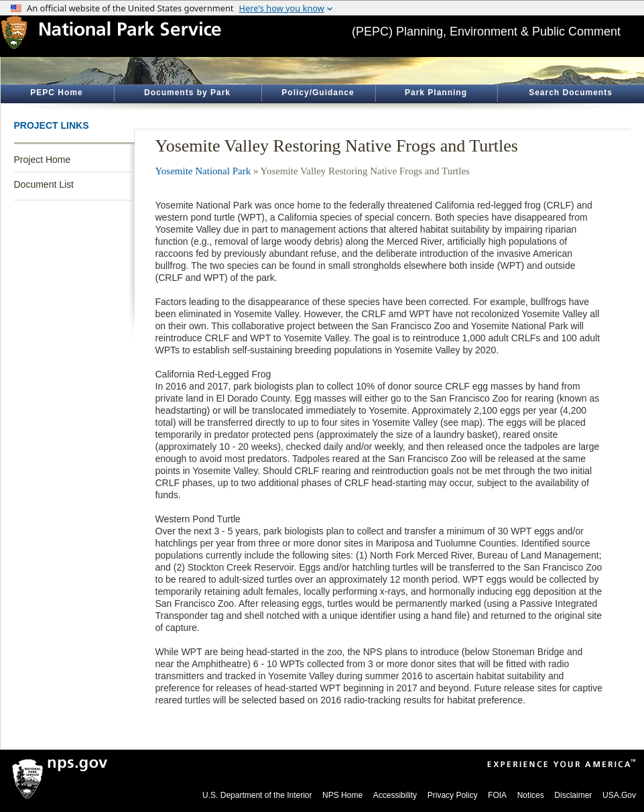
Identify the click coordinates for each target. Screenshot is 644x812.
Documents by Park (187, 93)
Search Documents (571, 93)
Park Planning (436, 93)
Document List (44, 184)
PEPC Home (56, 93)
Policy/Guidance (318, 93)
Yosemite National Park (203, 171)
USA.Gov (619, 795)
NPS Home (342, 795)
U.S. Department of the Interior (257, 795)
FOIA (497, 795)
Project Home (43, 160)
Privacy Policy (453, 795)
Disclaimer (573, 795)
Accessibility (395, 795)
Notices (531, 795)
